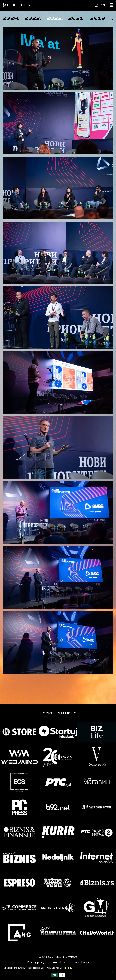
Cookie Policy (80, 962)
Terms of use (58, 962)
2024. (11, 19)
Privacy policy (36, 962)
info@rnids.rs (70, 957)
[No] (112, 972)
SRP (102, 5)
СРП (97, 5)
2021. (76, 19)
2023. (33, 19)
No (62, 975)
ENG (97, 7)
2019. (98, 19)
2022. (55, 19)
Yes (54, 975)
